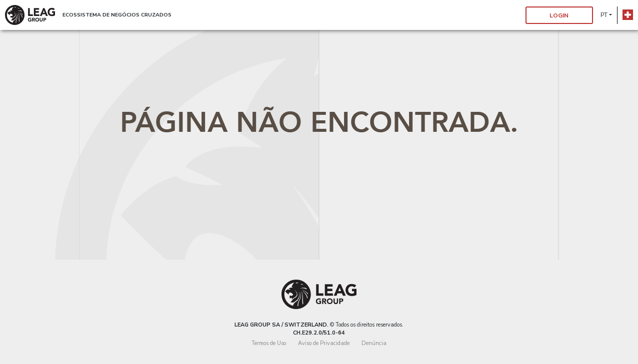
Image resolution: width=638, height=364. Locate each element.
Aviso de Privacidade (324, 343)
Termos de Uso (269, 343)
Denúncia (374, 343)
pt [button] (604, 15)
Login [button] (559, 15)
